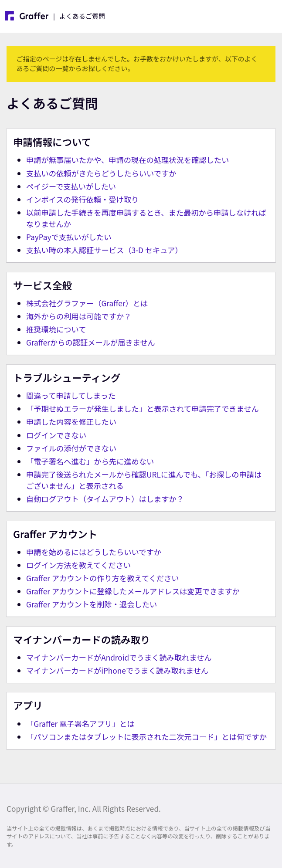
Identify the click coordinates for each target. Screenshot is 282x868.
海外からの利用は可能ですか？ (79, 316)
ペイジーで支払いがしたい (71, 186)
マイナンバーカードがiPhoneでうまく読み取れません (117, 670)
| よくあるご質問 (55, 16)
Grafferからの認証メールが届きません (91, 342)
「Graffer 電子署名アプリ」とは (80, 724)
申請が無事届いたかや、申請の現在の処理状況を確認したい (127, 160)
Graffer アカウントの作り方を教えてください (103, 578)
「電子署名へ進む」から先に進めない (90, 461)
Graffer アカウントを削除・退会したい (92, 604)
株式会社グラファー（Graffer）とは (87, 303)
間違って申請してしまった (71, 395)
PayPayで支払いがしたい (69, 237)
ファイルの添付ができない (71, 448)
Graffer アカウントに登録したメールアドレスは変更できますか (133, 591)
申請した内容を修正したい (71, 422)
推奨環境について (56, 329)
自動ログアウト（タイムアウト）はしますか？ (105, 499)
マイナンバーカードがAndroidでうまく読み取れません (119, 657)
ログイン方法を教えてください (78, 565)
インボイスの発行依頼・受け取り (82, 199)
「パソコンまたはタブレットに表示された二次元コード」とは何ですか (146, 737)
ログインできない (56, 435)
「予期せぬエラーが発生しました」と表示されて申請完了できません (143, 409)
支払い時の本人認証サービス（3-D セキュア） (104, 250)
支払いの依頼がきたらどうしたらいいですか (101, 173)
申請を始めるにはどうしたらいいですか (94, 552)
